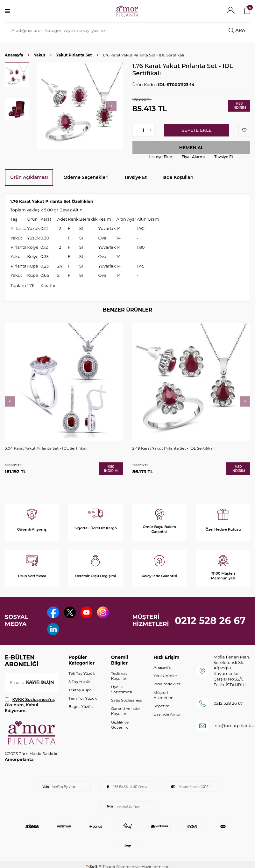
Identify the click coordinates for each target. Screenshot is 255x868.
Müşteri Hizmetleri (163, 697)
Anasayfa (14, 55)
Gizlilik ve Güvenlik (120, 727)
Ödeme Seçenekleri (86, 177)
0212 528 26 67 (210, 622)
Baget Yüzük (81, 708)
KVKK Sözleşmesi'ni (33, 701)
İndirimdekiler (167, 686)
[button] (111, 106)
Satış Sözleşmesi (127, 702)
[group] (80, 106)
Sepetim (162, 708)
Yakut (40, 55)
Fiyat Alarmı (193, 157)
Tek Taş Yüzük (82, 675)
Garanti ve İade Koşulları (125, 713)
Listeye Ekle (161, 157)
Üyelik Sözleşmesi (122, 691)
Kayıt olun (40, 684)
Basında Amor (167, 716)
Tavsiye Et (224, 157)
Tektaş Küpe (80, 692)
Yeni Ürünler (165, 677)
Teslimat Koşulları (119, 678)
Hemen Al (191, 148)
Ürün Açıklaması (29, 177)
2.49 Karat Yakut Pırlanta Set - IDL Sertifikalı (174, 449)
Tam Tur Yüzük (83, 700)
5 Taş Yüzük (79, 684)
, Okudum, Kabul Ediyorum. (30, 707)
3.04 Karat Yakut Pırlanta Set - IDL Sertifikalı (46, 449)
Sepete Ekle (197, 130)
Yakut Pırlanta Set (74, 55)
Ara (237, 30)
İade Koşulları (178, 177)
